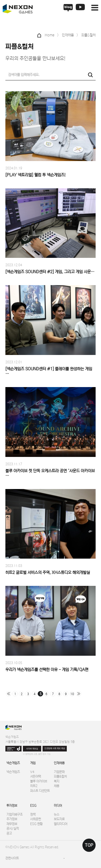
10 (72, 694)
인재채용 (59, 763)
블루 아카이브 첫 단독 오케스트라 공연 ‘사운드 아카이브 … (50, 473)
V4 (32, 772)
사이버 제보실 (32, 749)
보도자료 (59, 819)
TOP (89, 845)
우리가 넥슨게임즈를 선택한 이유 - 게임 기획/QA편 (47, 670)
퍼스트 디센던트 (40, 791)
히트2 (34, 786)
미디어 (58, 806)
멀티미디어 (61, 824)
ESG (33, 806)
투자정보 (12, 806)
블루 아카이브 (39, 781)
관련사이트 (12, 858)
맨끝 (79, 694)
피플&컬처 (60, 776)
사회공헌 (36, 819)
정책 (33, 814)
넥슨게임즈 (13, 763)
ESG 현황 (36, 824)
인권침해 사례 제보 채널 (55, 749)
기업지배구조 (15, 814)
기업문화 (59, 772)
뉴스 (57, 814)
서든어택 (36, 776)
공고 (9, 833)
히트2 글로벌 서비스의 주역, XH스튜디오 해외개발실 (48, 573)
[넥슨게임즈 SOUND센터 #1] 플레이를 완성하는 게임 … (49, 371)
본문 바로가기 (0, 0)
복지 (57, 781)
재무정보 (12, 824)
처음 (9, 694)
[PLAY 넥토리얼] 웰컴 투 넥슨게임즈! (35, 175)
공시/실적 (13, 828)
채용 (57, 786)
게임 (33, 763)
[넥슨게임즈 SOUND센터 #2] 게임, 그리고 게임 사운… (50, 272)
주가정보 (12, 819)
